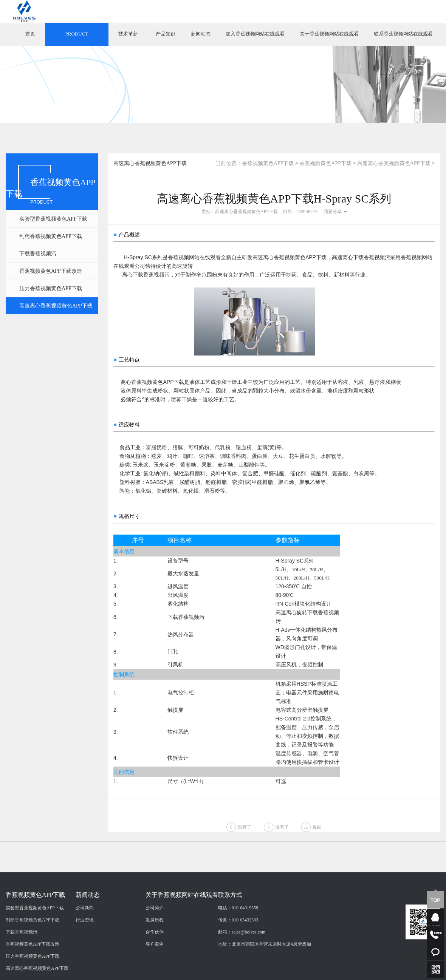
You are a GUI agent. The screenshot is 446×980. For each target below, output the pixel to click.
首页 (30, 34)
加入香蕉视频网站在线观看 (255, 34)
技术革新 (128, 34)
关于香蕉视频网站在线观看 (329, 34)
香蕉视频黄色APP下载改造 (51, 271)
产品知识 (166, 34)
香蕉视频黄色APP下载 (268, 163)
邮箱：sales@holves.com (242, 970)
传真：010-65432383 (238, 958)
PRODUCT (77, 34)
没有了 (245, 835)
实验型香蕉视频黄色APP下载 (53, 219)
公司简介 (155, 946)
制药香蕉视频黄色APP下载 (51, 236)
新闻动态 (201, 34)
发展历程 (155, 958)
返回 (317, 835)
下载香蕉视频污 (38, 254)
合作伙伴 (155, 970)
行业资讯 (85, 958)
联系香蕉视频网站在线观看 (403, 34)
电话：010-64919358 (238, 946)
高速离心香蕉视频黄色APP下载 (56, 306)
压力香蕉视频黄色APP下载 (51, 288)
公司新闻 (85, 946)
